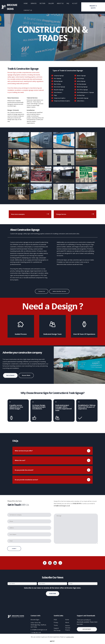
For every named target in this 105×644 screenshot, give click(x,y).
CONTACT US (30, 10)
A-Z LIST (76, 3)
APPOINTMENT (87, 633)
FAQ (69, 3)
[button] (53, 451)
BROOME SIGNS (15, 7)
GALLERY (53, 3)
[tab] (53, 451)
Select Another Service (59, 296)
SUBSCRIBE (53, 598)
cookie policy (70, 637)
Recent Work (26, 380)
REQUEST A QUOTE (93, 7)
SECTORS (44, 3)
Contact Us (42, 296)
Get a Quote (10, 380)
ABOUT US (62, 3)
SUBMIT (14, 553)
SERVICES (35, 3)
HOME (27, 3)
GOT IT (52, 641)
